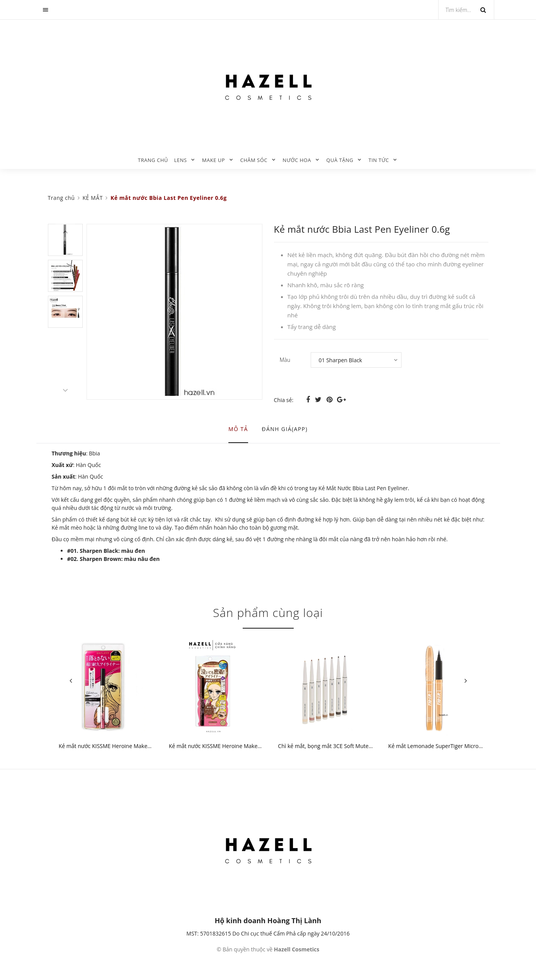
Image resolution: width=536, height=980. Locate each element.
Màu (285, 360)
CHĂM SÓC (254, 160)
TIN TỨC (379, 160)
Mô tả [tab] (238, 429)
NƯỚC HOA (297, 160)
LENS (180, 160)
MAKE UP (214, 160)
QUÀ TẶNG (340, 160)
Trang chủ (153, 160)
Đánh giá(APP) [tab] (285, 429)
